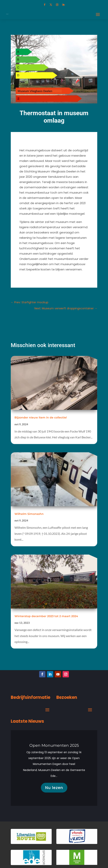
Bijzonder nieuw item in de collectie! (41, 417)
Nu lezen (54, 790)
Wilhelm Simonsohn (29, 514)
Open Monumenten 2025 (54, 748)
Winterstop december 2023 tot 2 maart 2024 (46, 616)
